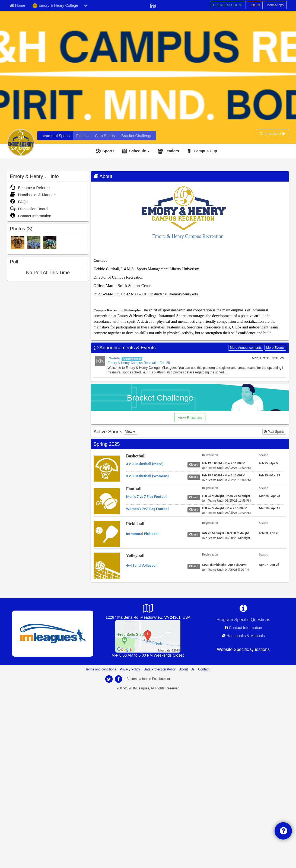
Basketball (136, 456)
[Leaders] (169, 151)
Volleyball (135, 555)
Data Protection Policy (160, 669)
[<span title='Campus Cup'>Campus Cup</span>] (203, 151)
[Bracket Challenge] (137, 136)
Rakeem (114, 358)
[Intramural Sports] (55, 136)
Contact (204, 669)
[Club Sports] (105, 136)
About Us (187, 669)
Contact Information (31, 216)
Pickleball (135, 524)
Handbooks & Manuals (33, 195)
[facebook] (119, 679)
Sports (109, 151)
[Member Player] (154, 5)
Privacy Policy (130, 669)
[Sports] (106, 151)
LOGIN (255, 5)
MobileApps (275, 5)
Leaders (172, 151)
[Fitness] (82, 136)
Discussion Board (29, 209)
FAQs (19, 202)
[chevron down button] (86, 5)
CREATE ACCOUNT (228, 5)
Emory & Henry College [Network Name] (55, 6)
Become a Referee (30, 188)
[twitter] (109, 679)
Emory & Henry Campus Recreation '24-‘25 (139, 363)
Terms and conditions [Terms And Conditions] (101, 669)
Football (134, 489)
